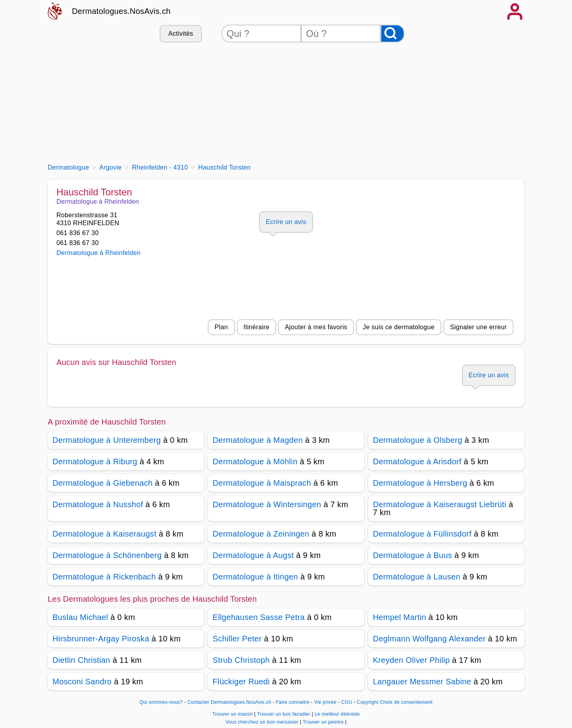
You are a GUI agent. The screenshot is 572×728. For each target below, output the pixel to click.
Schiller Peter (237, 639)
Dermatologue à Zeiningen (261, 534)
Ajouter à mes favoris (316, 327)
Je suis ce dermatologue (399, 327)
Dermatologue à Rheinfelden (99, 253)
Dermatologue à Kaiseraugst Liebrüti (440, 504)
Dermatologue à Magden (258, 440)
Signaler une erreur (478, 327)
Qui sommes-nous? (161, 702)
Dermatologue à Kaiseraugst (104, 534)
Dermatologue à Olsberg (418, 440)
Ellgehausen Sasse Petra (259, 617)
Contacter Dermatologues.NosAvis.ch (229, 702)
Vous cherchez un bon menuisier (263, 722)
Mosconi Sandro (82, 682)
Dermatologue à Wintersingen (267, 504)
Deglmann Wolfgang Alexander (429, 639)
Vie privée (325, 702)
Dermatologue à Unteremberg (107, 440)
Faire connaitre (293, 702)
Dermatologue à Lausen (417, 577)
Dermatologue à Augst (253, 555)
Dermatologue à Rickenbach (104, 577)
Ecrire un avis (286, 222)
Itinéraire (256, 327)
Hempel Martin (400, 617)
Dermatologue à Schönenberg (107, 555)
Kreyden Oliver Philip (411, 660)
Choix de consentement (406, 702)
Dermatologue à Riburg (95, 462)
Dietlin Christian (81, 660)
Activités (181, 34)
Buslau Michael (80, 617)
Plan (221, 327)
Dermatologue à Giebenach (102, 483)
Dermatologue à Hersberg (420, 483)
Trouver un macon (233, 714)
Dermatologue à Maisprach (262, 483)
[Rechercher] (392, 34)
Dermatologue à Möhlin (255, 462)
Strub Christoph (241, 660)
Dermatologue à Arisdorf (417, 462)
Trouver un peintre (324, 722)
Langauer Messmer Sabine (422, 682)
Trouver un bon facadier (284, 714)
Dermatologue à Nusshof (98, 504)
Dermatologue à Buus (413, 555)
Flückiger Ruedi (241, 682)
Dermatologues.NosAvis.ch (121, 11)
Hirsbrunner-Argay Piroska (101, 639)
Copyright (367, 702)
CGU (347, 702)
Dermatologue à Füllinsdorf (422, 534)
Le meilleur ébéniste (337, 714)
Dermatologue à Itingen (255, 577)
